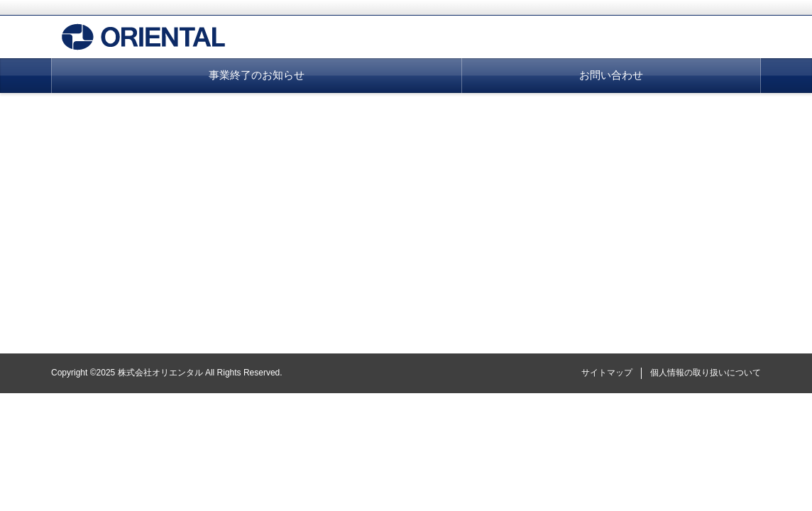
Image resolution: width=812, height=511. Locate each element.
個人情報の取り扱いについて (706, 373)
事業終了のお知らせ (257, 75)
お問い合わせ (611, 75)
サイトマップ (607, 373)
